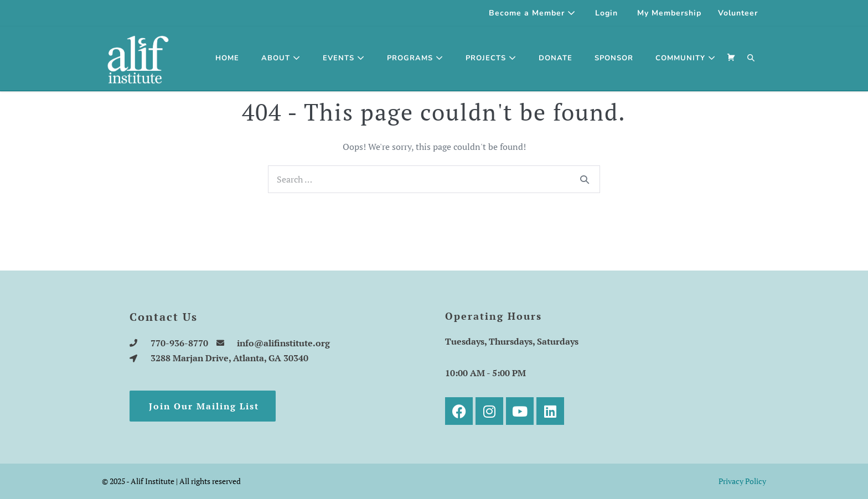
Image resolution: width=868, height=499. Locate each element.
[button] (751, 59)
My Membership (669, 13)
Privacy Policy (742, 481)
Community (686, 58)
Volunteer (738, 13)
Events (344, 58)
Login (606, 13)
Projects (491, 58)
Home (227, 58)
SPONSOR (614, 58)
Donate (556, 58)
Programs (415, 58)
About (281, 58)
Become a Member (532, 13)
